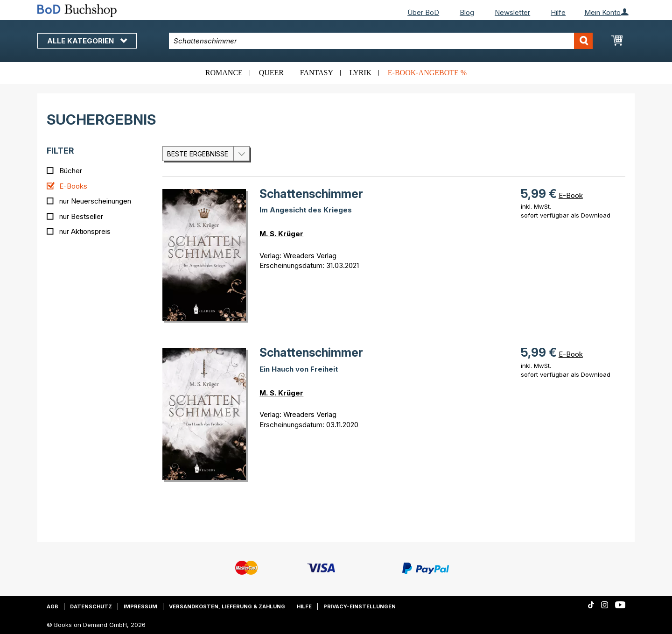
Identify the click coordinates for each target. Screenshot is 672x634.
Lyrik (360, 73)
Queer (271, 73)
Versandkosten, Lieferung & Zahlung (227, 606)
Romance (224, 73)
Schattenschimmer (311, 194)
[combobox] (381, 41)
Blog (467, 12)
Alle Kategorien (87, 41)
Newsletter (512, 12)
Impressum (140, 606)
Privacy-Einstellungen (360, 606)
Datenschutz (91, 606)
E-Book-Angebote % (427, 73)
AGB (52, 606)
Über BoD (423, 12)
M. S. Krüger (281, 234)
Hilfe (558, 12)
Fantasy (317, 73)
